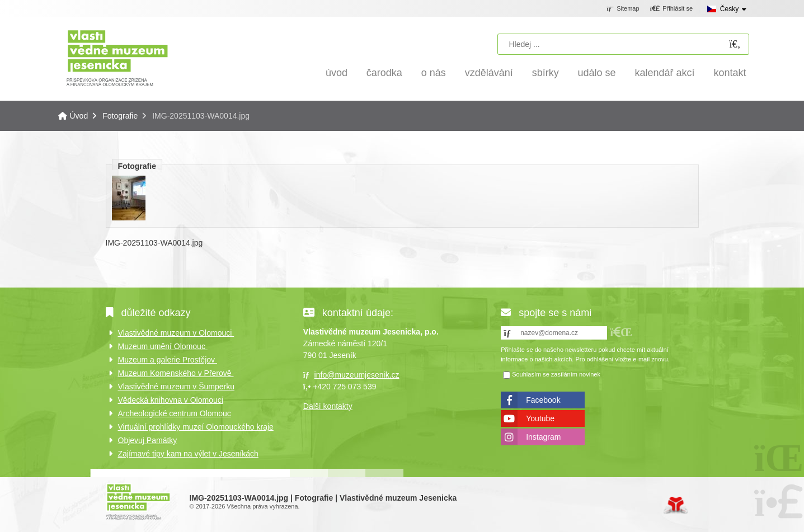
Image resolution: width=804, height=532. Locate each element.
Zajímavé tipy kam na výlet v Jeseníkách (188, 454)
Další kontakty (328, 406)
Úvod (117, 57)
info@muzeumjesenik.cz (357, 375)
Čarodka (384, 73)
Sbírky (546, 73)
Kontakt (730, 73)
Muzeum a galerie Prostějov (168, 360)
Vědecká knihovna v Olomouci (171, 400)
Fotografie (120, 116)
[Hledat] (735, 44)
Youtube (540, 418)
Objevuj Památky (148, 440)
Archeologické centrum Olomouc (175, 413)
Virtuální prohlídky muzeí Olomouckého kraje (196, 427)
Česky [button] (729, 9)
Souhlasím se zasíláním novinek (556, 374)
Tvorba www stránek (676, 505)
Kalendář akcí (665, 73)
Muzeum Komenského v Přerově (176, 373)
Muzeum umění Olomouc (163, 346)
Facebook (543, 400)
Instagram (543, 437)
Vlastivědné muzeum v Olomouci (176, 333)
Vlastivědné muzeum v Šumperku (177, 387)
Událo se (597, 73)
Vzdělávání (489, 73)
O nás (434, 73)
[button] (671, 9)
